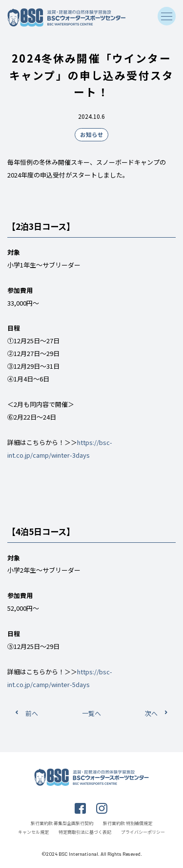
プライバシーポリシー (143, 832)
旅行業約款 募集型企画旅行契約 (62, 823)
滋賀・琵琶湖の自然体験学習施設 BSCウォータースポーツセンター (67, 18)
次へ (151, 713)
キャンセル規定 (33, 832)
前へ (32, 713)
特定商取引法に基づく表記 (85, 832)
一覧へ (91, 713)
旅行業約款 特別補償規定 (128, 823)
